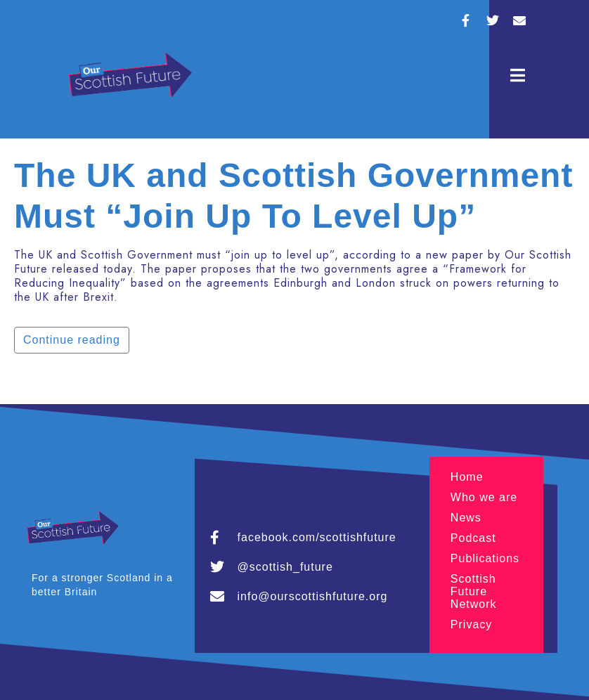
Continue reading (72, 340)
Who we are (484, 497)
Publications (485, 558)
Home (467, 477)
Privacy (471, 624)
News (466, 518)
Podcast (473, 538)
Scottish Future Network (474, 591)
